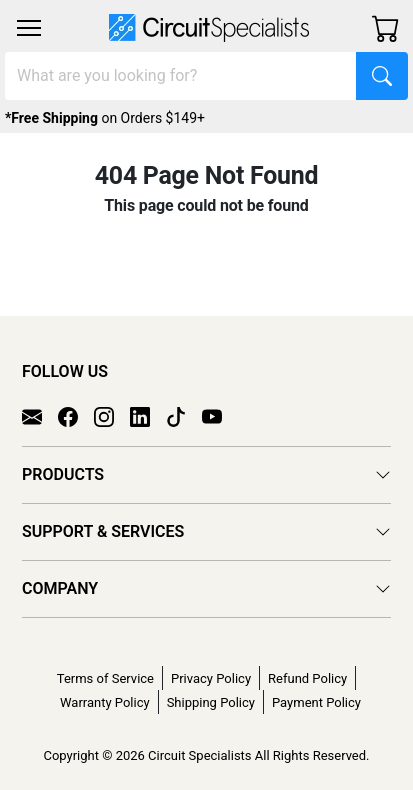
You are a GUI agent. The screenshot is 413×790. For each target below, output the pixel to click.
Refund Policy (307, 678)
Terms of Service (105, 678)
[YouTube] (220, 415)
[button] (29, 28)
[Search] (181, 76)
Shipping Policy (211, 702)
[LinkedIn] (148, 415)
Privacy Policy (211, 678)
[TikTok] (184, 415)
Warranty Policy (105, 702)
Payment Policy (316, 702)
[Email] (40, 415)
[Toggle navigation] (29, 28)
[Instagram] (112, 415)
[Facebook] (76, 415)
